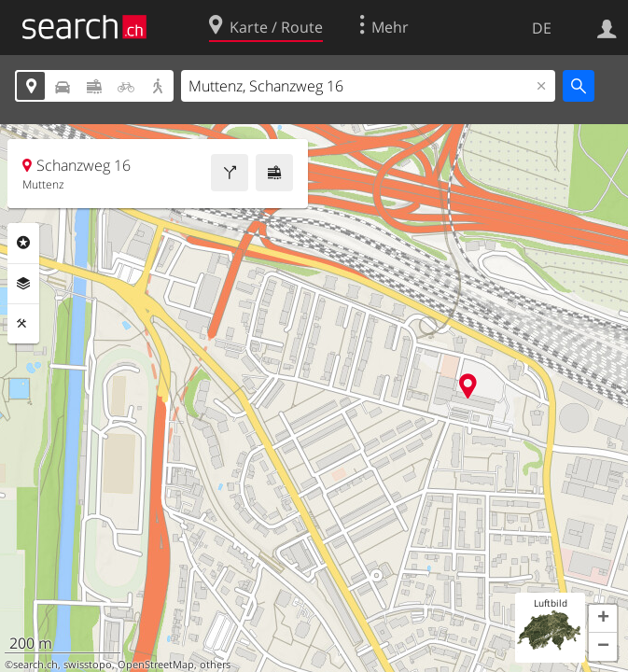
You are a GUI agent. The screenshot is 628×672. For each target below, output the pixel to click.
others (215, 665)
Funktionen (23, 324)
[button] (603, 619)
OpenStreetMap (156, 665)
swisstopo (88, 665)
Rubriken (23, 243)
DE (542, 28)
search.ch (35, 665)
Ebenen (23, 284)
